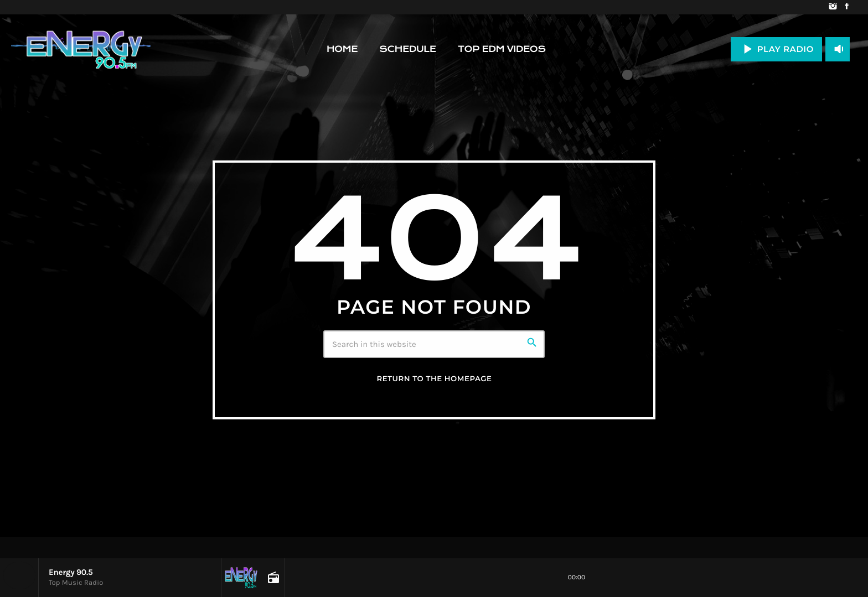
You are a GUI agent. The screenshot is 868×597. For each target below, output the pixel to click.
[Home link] (81, 49)
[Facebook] (847, 7)
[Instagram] (833, 7)
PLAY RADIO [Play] (776, 49)
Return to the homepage (434, 379)
